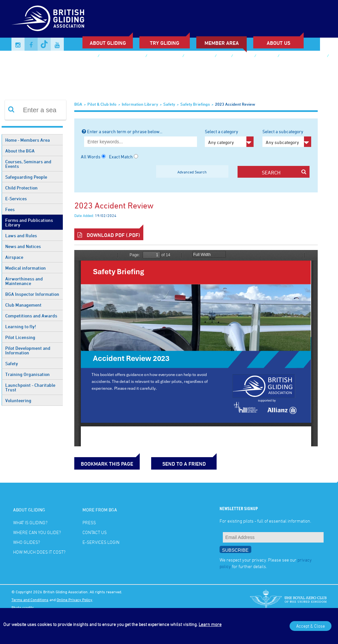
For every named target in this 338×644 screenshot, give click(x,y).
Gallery (243, 56)
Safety (12, 363)
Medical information (26, 268)
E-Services (16, 198)
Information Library (140, 104)
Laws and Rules (21, 235)
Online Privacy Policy (74, 599)
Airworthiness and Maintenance (24, 281)
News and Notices (23, 246)
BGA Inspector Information (32, 294)
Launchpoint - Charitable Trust (30, 387)
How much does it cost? (39, 552)
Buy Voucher (199, 56)
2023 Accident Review (235, 104)
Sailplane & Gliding (122, 56)
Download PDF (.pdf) (109, 235)
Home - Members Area (27, 140)
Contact (267, 56)
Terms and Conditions (30, 599)
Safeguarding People (26, 177)
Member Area (222, 43)
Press (89, 522)
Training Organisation (27, 374)
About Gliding (108, 43)
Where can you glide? (37, 532)
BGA (78, 104)
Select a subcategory (287, 138)
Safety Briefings (195, 104)
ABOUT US (278, 43)
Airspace (14, 257)
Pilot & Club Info (102, 104)
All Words (91, 157)
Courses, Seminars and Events (28, 164)
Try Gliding (165, 43)
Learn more (210, 624)
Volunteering (18, 400)
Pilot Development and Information (28, 350)
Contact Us (95, 532)
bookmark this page (107, 464)
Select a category (229, 138)
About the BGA (20, 151)
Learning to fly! (21, 326)
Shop (224, 56)
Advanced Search (192, 172)
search (284, 172)
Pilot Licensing (20, 337)
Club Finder (83, 56)
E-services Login (35, 66)
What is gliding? (30, 522)
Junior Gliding (165, 56)
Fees (10, 209)
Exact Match (121, 157)
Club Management (23, 305)
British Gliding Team (303, 56)
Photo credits (23, 607)
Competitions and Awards (31, 316)
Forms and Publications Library (29, 222)
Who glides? (27, 542)
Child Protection (21, 188)
